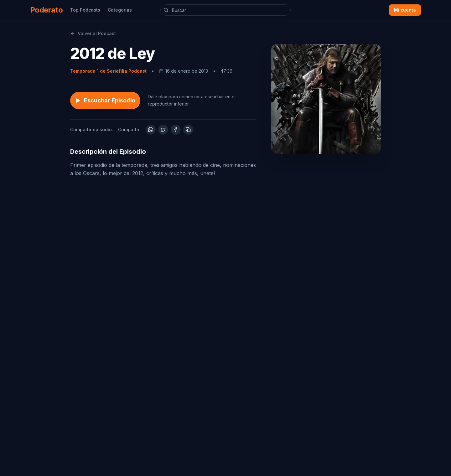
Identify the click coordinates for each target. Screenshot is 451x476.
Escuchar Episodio (105, 100)
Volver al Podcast (93, 33)
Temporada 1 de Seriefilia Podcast (108, 71)
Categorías (120, 10)
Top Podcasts (85, 10)
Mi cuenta (405, 10)
